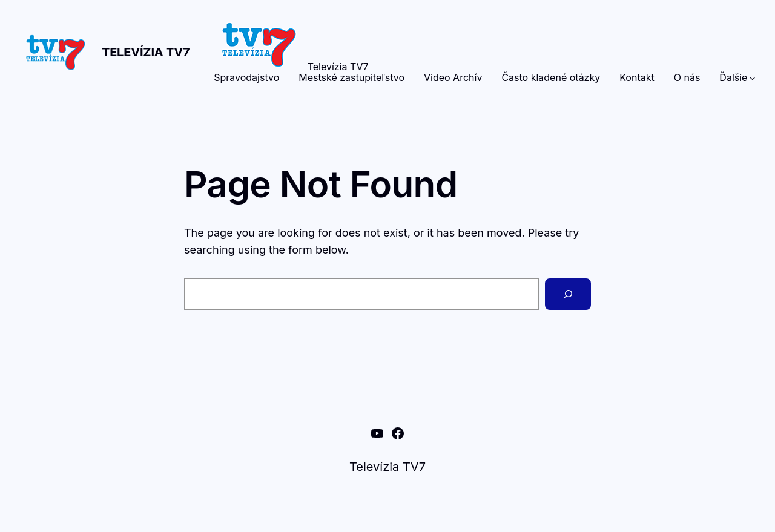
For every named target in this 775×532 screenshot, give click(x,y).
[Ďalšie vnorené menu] (753, 78)
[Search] (568, 294)
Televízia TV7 (146, 52)
